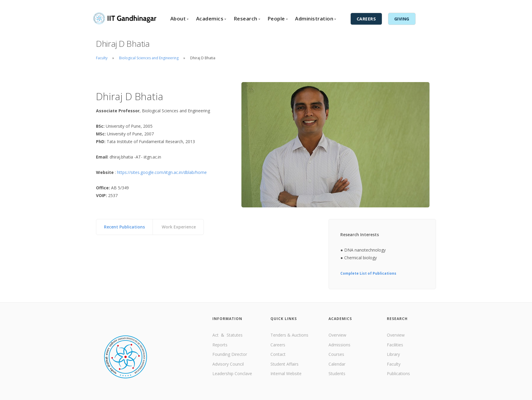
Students (337, 373)
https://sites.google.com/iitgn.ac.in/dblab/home (162, 172)
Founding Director (230, 354)
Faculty (102, 58)
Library (393, 354)
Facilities (395, 345)
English (353, 5)
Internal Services (392, 5)
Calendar (337, 364)
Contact (318, 5)
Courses (336, 354)
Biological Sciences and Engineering (149, 58)
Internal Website (286, 373)
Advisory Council (228, 364)
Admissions (339, 345)
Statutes (235, 335)
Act (216, 335)
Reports (220, 345)
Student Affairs (285, 364)
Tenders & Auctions (289, 335)
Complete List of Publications (368, 273)
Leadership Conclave (232, 373)
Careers (278, 345)
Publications (398, 373)
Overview (337, 335)
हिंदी (366, 5)
